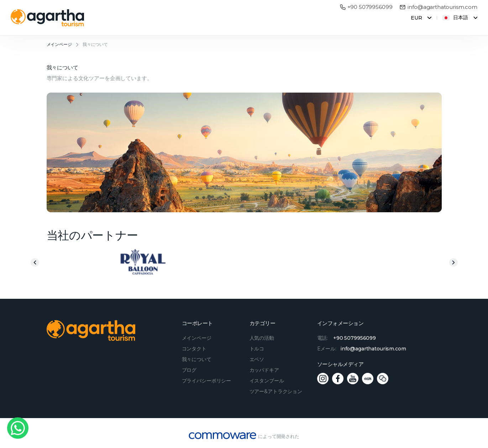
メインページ (59, 45)
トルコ (257, 349)
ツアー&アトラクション (276, 391)
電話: (347, 338)
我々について (95, 45)
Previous (35, 262)
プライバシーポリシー (207, 381)
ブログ (189, 370)
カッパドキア (264, 370)
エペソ (257, 359)
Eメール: (362, 349)
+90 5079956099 (366, 7)
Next (453, 262)
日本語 (455, 18)
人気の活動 (262, 338)
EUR (416, 18)
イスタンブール (267, 381)
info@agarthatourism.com (438, 7)
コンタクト (194, 349)
